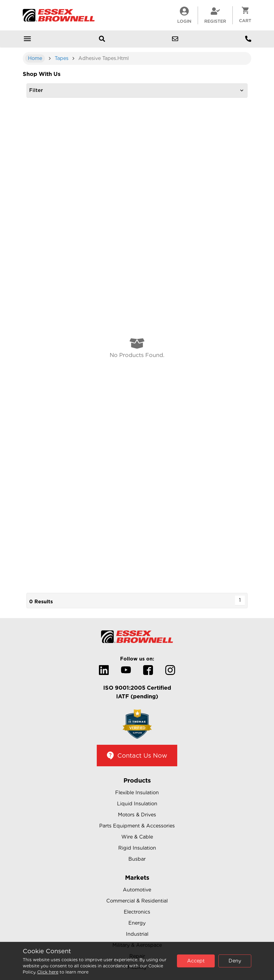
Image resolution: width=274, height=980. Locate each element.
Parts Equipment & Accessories (137, 826)
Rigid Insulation (137, 848)
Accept (196, 961)
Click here (48, 972)
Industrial (137, 934)
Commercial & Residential (137, 901)
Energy (137, 923)
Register (215, 15)
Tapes (62, 58)
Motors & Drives (137, 815)
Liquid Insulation (137, 804)
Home (35, 58)
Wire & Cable (137, 837)
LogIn (184, 15)
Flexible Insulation (137, 793)
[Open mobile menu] (27, 39)
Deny (235, 961)
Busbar (137, 859)
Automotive (137, 890)
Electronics (137, 912)
